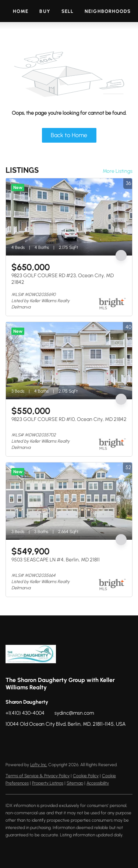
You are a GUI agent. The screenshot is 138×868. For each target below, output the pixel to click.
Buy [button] (45, 11)
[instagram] (40, 741)
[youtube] (55, 741)
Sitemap (75, 783)
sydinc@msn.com (74, 713)
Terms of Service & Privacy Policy (38, 776)
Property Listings (48, 783)
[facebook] (11, 741)
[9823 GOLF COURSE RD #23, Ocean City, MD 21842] (69, 217)
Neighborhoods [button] (108, 11)
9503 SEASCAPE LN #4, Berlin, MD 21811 (56, 560)
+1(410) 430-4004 (25, 713)
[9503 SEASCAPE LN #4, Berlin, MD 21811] (69, 501)
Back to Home (69, 135)
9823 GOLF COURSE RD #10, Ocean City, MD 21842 (69, 419)
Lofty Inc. (39, 765)
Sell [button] (68, 11)
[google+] (70, 741)
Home (21, 11)
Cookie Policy (86, 776)
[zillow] (26, 741)
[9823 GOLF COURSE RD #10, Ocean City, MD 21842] (69, 361)
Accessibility (98, 783)
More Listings (118, 171)
